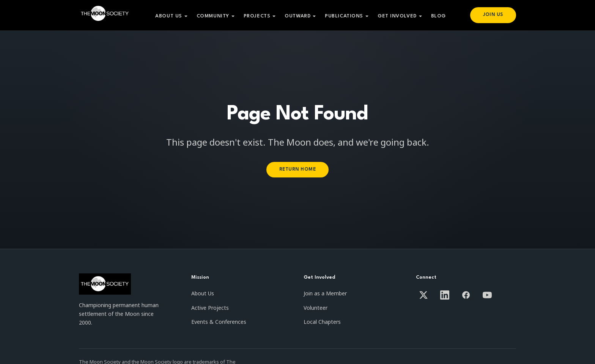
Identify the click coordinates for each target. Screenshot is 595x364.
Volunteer (316, 308)
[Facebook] (466, 295)
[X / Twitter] (423, 295)
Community (212, 16)
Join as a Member (325, 293)
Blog (438, 16)
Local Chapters (322, 322)
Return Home (297, 169)
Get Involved (396, 16)
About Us (168, 16)
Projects (256, 16)
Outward (297, 16)
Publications (344, 16)
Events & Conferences (219, 322)
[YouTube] (487, 295)
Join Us (493, 15)
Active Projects (210, 308)
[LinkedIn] (445, 295)
